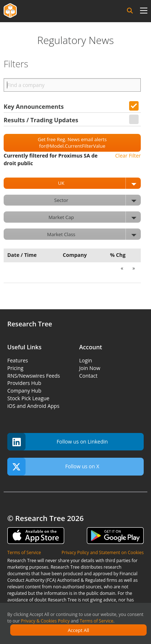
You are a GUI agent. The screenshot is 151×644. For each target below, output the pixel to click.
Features (18, 360)
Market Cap (95, 217)
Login (86, 360)
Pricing (15, 368)
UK (99, 183)
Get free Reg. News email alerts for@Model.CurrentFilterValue (72, 143)
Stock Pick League (28, 398)
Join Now (90, 368)
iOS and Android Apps (33, 406)
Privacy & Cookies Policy (45, 621)
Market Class (94, 234)
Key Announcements (34, 107)
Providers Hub (24, 383)
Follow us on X (53, 467)
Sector (98, 200)
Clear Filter (128, 156)
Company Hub (24, 391)
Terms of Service (97, 621)
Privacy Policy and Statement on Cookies (103, 552)
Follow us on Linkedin (58, 442)
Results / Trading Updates (41, 120)
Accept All (79, 630)
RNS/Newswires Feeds (34, 376)
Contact (88, 376)
